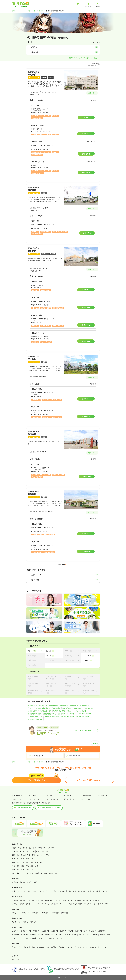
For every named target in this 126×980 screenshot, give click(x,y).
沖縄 (56, 873)
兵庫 (27, 862)
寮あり (70, 947)
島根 (32, 866)
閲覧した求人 (17, 799)
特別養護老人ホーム (97, 900)
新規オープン (17, 947)
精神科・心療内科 (92, 934)
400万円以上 (26, 913)
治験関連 (105, 891)
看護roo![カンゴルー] (18, 11)
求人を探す (67, 796)
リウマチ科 (16, 938)
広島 (18, 866)
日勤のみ (26, 922)
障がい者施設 (78, 904)
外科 (86, 931)
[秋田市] (35, 651)
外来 (18, 891)
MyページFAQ (86, 799)
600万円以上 (46, 913)
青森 (30, 848)
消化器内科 (46, 931)
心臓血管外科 (102, 931)
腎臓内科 (71, 931)
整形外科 (33, 934)
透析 (47, 891)
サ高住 (69, 904)
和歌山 (42, 862)
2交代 (14, 922)
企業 (106, 904)
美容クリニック (68, 900)
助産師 (35, 882)
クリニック (58, 900)
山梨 (42, 851)
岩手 (35, 848)
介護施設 (86, 900)
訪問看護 (54, 891)
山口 (36, 866)
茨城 (38, 855)
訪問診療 (91, 891)
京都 (23, 862)
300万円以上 (16, 913)
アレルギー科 (42, 938)
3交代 (19, 922)
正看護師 (15, 882)
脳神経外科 (25, 934)
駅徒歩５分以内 (44, 947)
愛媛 (27, 870)
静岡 (27, 859)
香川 (23, 870)
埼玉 (29, 855)
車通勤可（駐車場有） (59, 947)
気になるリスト (103, 796)
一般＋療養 (31, 900)
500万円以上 (36, 913)
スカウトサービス (35, 799)
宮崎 (45, 873)
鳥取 (27, 866)
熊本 (36, 873)
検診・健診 (72, 891)
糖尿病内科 (79, 931)
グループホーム (61, 904)
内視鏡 (98, 891)
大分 (41, 873)
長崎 (32, 873)
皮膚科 (74, 934)
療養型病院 (40, 900)
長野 (47, 851)
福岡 (23, 873)
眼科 (60, 934)
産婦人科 (54, 934)
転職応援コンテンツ (53, 799)
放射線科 (102, 934)
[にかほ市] (90, 660)
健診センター (88, 904)
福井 (38, 851)
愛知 (18, 859)
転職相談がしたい (39, 756)
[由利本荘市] (90, 656)
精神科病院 (49, 900)
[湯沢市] (54, 656)
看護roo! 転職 (32, 11)
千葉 (33, 855)
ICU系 (42, 891)
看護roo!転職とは (18, 796)
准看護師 (23, 882)
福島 (53, 848)
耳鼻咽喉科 (67, 934)
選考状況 (50, 796)
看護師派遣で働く (70, 799)
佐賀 (27, 873)
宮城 (39, 848)
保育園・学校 (82, 891)
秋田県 (41, 11)
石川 (33, 851)
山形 (48, 848)
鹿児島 (51, 873)
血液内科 (63, 931)
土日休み (35, 947)
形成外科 (41, 934)
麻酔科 (109, 934)
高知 (32, 870)
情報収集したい (75, 756)
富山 (29, 851)
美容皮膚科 (23, 931)
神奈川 (23, 855)
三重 (32, 859)
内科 (30, 931)
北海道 (25, 848)
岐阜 (23, 859)
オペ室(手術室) (26, 891)
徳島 (18, 870)
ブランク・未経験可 (89, 947)
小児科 (47, 934)
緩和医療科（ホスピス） (56, 938)
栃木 (42, 855)
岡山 (23, 866)
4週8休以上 (26, 947)
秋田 (44, 848)
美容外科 (15, 931)
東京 (18, 855)
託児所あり (77, 947)
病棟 (14, 891)
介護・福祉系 (63, 891)
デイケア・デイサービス (46, 904)
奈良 (36, 862)
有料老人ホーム (31, 904)
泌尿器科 (81, 934)
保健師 (29, 882)
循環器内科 (55, 931)
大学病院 (23, 900)
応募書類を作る (86, 796)
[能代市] (54, 651)
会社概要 (15, 956)
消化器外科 (16, 934)
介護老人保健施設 (18, 904)
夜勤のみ (33, 922)
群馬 (47, 855)
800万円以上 (67, 913)
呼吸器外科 (93, 931)
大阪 (18, 862)
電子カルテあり (103, 947)
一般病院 (15, 900)
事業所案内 (16, 959)
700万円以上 (57, 913)
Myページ (33, 796)
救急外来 (36, 891)
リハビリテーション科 (28, 938)
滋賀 (32, 862)
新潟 (24, 851)
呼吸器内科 (37, 931)
